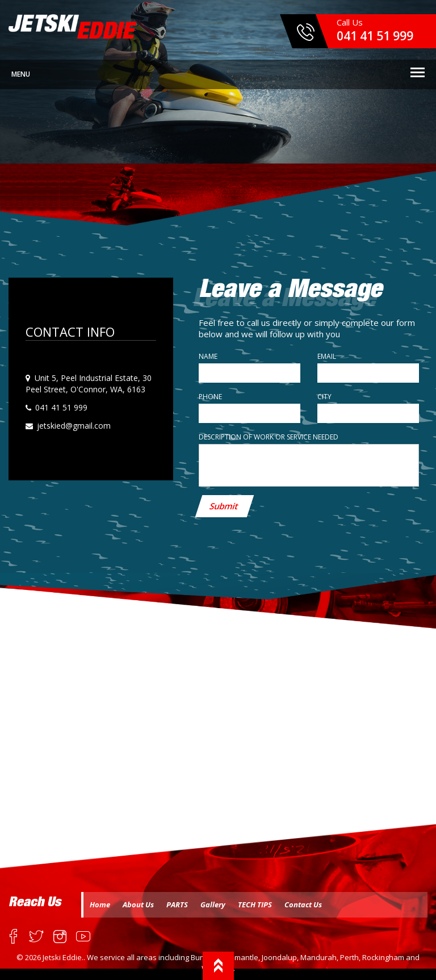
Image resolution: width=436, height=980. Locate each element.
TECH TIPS (255, 904)
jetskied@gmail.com (73, 426)
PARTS (177, 904)
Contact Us (303, 904)
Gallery (213, 904)
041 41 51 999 (60, 407)
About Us (138, 904)
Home (100, 904)
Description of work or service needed (269, 437)
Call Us (375, 30)
